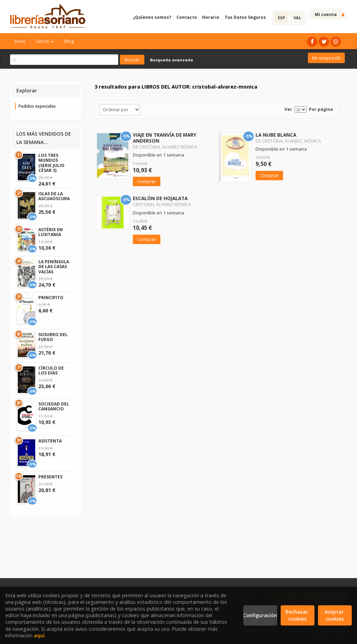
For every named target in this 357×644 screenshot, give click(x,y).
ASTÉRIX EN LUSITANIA (51, 232)
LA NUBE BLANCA (276, 135)
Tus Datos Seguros (245, 17)
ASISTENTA (50, 441)
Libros (45, 41)
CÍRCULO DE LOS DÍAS (51, 370)
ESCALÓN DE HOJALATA (160, 198)
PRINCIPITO (51, 298)
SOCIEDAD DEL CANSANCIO (54, 406)
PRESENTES (50, 477)
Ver (288, 109)
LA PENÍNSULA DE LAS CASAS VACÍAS (54, 267)
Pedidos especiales (37, 106)
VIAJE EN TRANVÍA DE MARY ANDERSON (165, 138)
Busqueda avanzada (172, 60)
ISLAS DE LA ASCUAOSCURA (54, 196)
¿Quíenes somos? (152, 17)
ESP (281, 18)
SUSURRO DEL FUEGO (53, 337)
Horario (211, 17)
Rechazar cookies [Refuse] (298, 615)
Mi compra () (326, 58)
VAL (297, 18)
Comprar (147, 181)
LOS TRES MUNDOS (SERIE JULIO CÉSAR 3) (51, 163)
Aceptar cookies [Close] (335, 615)
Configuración (260, 615)
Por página (321, 109)
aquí (39, 635)
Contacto (187, 17)
